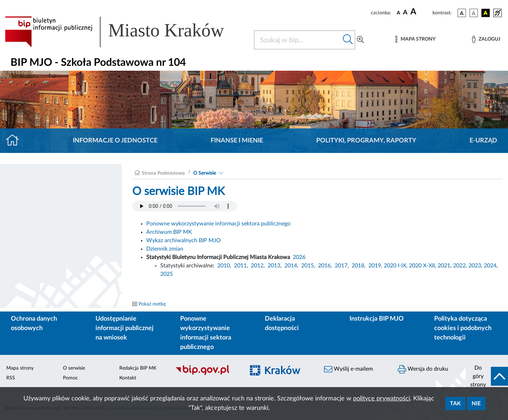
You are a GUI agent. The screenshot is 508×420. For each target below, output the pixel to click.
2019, (375, 266)
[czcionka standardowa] (398, 13)
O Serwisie (204, 173)
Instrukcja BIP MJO (377, 319)
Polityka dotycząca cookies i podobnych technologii (463, 328)
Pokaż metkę (152, 304)
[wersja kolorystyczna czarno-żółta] (486, 13)
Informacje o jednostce (115, 141)
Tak (455, 404)
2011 (240, 266)
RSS (11, 378)
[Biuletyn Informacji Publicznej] (206, 374)
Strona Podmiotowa (163, 173)
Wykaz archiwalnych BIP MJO (184, 240)
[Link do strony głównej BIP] (125, 32)
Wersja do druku (423, 369)
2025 (167, 274)
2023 (475, 266)
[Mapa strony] (415, 39)
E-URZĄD (483, 141)
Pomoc (70, 378)
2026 (299, 257)
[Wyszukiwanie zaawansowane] (360, 40)
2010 (224, 266)
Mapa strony (20, 368)
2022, (461, 266)
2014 (291, 266)
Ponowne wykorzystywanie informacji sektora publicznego (218, 224)
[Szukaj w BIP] (298, 40)
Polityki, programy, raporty (366, 141)
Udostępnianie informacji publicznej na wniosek (125, 328)
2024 (490, 266)
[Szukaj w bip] (348, 40)
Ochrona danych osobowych (34, 324)
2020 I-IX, (396, 266)
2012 (257, 266)
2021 (444, 266)
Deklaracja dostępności (282, 324)
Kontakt (128, 378)
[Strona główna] (15, 141)
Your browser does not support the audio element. (185, 206)
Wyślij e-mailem (348, 369)
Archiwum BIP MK (169, 232)
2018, (359, 266)
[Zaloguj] (486, 39)
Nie (476, 404)
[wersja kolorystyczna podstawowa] (462, 13)
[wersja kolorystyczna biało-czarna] (474, 13)
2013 (274, 266)
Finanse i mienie (237, 141)
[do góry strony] (487, 376)
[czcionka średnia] (405, 13)
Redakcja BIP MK (138, 368)
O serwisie (74, 368)
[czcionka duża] (420, 12)
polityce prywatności (382, 399)
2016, (325, 266)
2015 (308, 266)
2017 (341, 266)
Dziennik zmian (165, 249)
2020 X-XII (422, 266)
